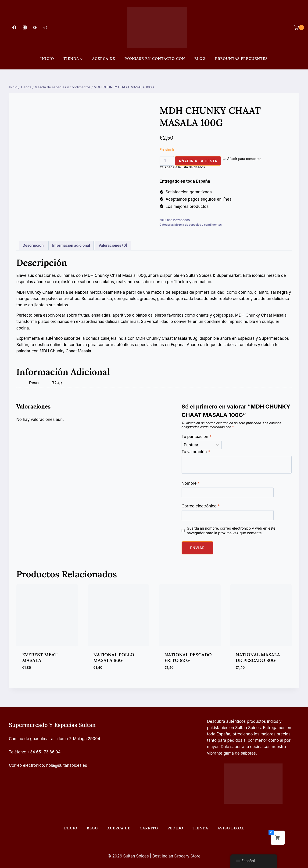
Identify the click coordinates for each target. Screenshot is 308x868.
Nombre (191, 483)
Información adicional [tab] (71, 245)
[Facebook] (14, 27)
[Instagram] (25, 27)
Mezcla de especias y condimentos (198, 225)
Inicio (47, 58)
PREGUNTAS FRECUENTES (241, 58)
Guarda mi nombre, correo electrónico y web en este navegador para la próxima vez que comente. (231, 531)
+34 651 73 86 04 (44, 752)
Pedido (175, 828)
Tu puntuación (197, 437)
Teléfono (17, 752)
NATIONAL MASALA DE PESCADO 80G (258, 657)
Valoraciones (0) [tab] (113, 245)
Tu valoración (196, 452)
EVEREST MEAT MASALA (40, 657)
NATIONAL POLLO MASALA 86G (114, 657)
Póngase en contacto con (155, 58)
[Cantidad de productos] (167, 161)
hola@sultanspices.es (67, 765)
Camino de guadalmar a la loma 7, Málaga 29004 (55, 739)
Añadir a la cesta (198, 161)
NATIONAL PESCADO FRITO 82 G (188, 657)
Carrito (149, 828)
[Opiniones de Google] (35, 27)
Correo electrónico (201, 506)
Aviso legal (231, 828)
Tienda (200, 828)
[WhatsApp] (45, 27)
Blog (200, 58)
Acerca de (104, 58)
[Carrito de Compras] (296, 27)
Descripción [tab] (33, 245)
